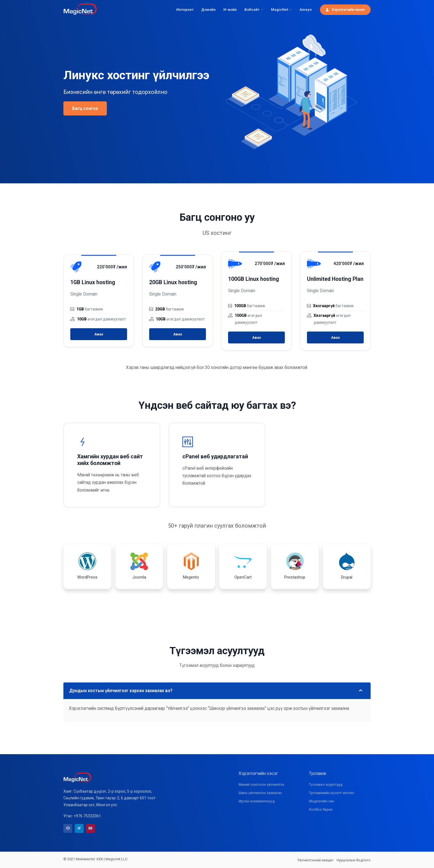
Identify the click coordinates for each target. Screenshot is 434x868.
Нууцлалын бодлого (354, 860)
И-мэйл (230, 10)
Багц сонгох (85, 108)
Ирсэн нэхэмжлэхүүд (257, 801)
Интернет (185, 10)
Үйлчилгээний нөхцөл (315, 860)
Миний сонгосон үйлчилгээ (261, 784)
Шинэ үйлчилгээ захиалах (260, 793)
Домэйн (208, 10)
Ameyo (306, 10)
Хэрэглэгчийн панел (345, 10)
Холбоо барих (321, 809)
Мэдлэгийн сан (321, 801)
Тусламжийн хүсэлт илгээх (331, 793)
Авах (99, 334)
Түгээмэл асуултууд (326, 784)
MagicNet (280, 10)
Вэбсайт (252, 10)
